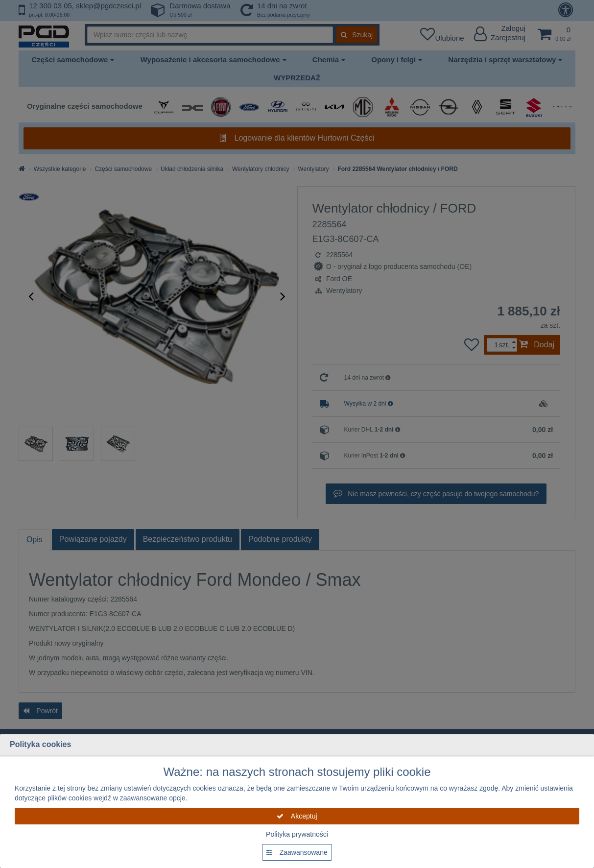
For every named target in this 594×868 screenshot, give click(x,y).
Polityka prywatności (297, 834)
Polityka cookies (40, 744)
